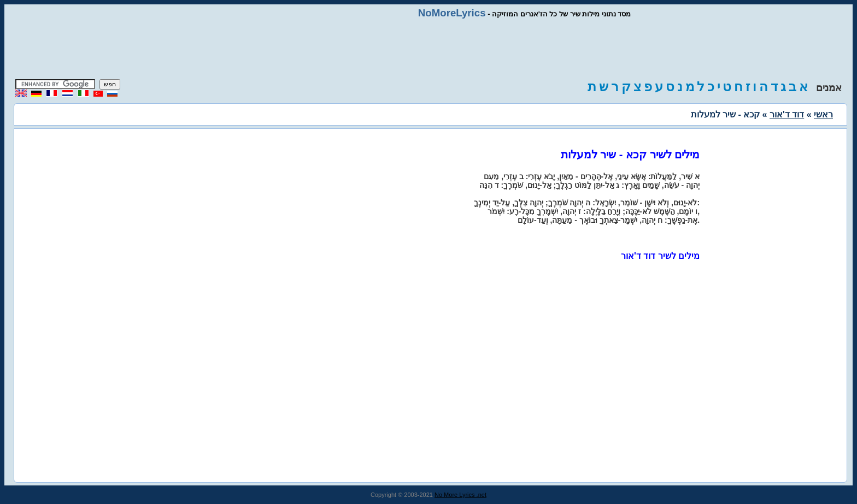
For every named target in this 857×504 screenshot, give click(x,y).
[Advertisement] (428, 49)
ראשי (823, 114)
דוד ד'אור (787, 114)
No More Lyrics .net (460, 495)
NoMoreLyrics (452, 13)
